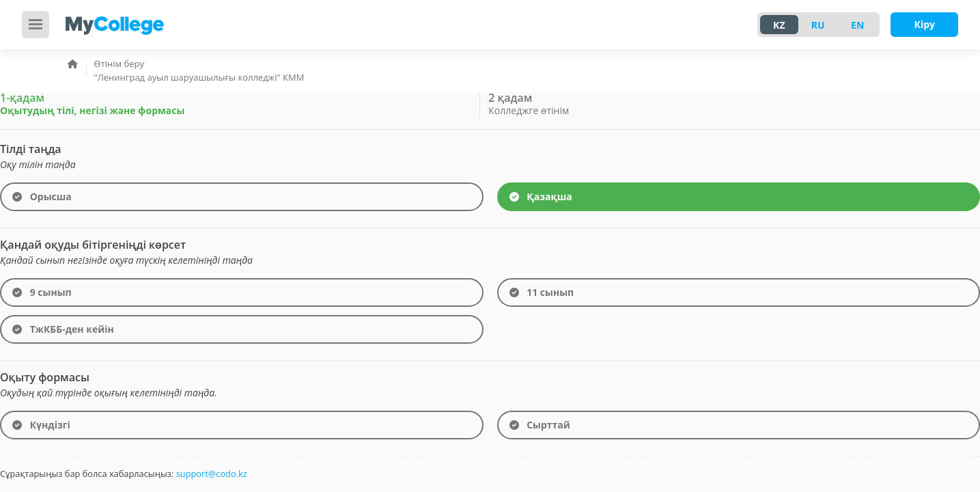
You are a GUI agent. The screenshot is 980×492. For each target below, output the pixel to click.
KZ (779, 25)
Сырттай (540, 425)
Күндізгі (41, 425)
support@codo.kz (212, 474)
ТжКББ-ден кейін (63, 330)
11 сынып (542, 293)
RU (818, 25)
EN (857, 25)
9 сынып (42, 293)
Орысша (42, 197)
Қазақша (541, 197)
